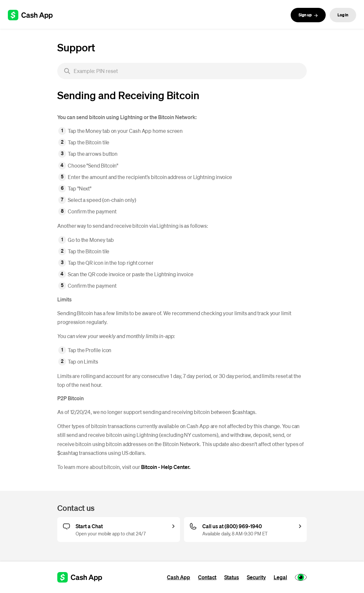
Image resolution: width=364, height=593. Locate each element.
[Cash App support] (34, 15)
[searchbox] (182, 71)
